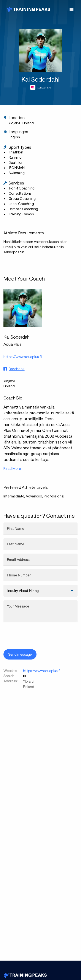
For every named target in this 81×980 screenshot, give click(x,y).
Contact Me (44, 87)
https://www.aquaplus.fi (42, 671)
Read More (12, 468)
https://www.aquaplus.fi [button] (23, 357)
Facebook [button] (17, 369)
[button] (25, 676)
